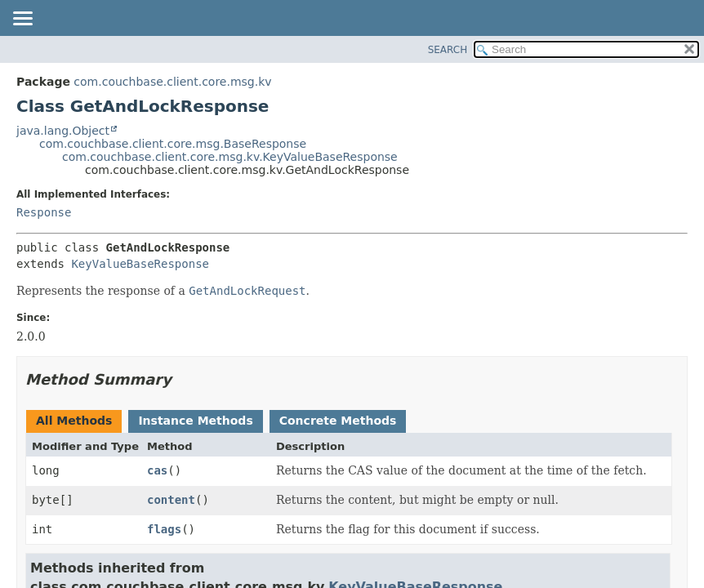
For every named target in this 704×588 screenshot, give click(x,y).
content (171, 500)
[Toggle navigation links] (22, 20)
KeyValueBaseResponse (140, 264)
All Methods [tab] (74, 421)
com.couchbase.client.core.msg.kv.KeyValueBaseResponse (230, 157)
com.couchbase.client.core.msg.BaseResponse (173, 144)
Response (44, 212)
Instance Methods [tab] (195, 421)
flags (164, 529)
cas (157, 470)
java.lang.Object (63, 131)
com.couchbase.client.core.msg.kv (172, 82)
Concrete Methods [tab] (338, 421)
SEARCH (448, 50)
